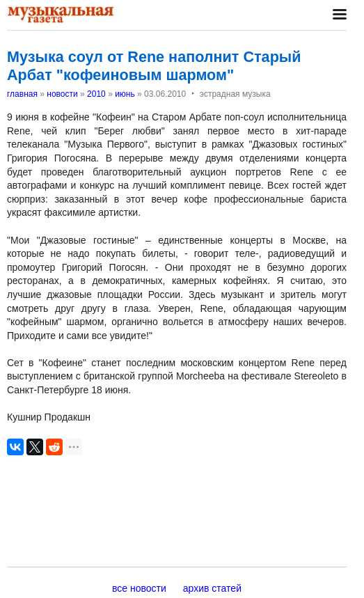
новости (62, 94)
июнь (125, 94)
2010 (96, 94)
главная (22, 94)
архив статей (212, 588)
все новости (139, 588)
